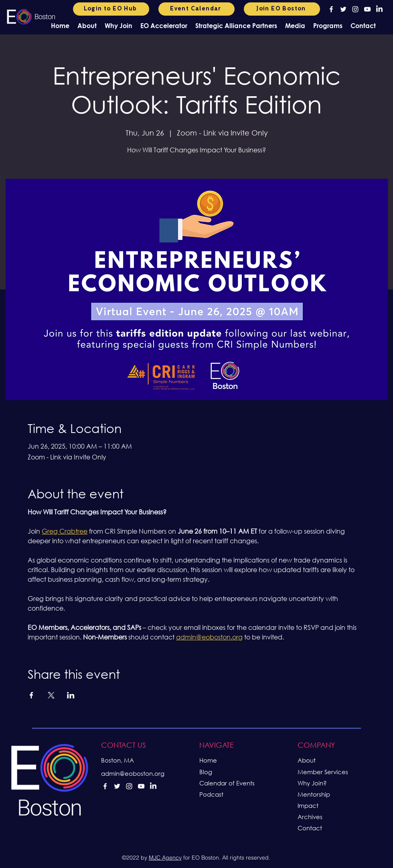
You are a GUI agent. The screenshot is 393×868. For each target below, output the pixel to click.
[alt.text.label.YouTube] (367, 9)
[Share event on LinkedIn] (71, 695)
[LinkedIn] (379, 9)
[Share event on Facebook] (31, 695)
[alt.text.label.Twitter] (343, 9)
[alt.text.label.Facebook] (331, 9)
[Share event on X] (51, 695)
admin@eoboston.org (133, 773)
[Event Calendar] (196, 9)
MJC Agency (165, 858)
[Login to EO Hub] (111, 9)
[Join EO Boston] (282, 9)
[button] (87, 25)
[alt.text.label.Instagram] (355, 9)
